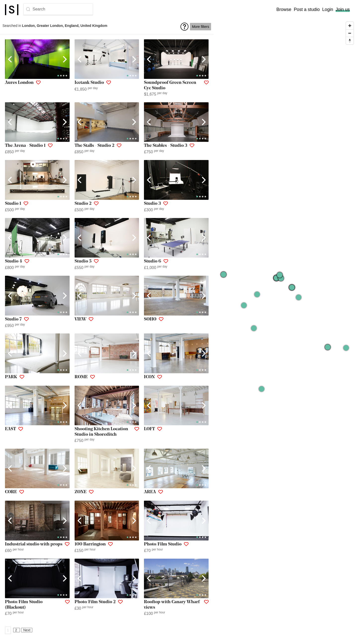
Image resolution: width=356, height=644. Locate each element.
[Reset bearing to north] (350, 41)
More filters (200, 27)
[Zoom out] (350, 33)
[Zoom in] (350, 26)
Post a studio (307, 9)
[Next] (64, 59)
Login (328, 9)
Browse (284, 9)
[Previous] (10, 59)
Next (27, 630)
